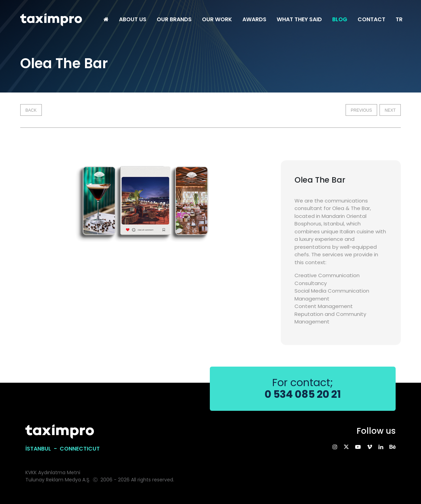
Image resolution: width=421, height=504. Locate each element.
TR (399, 19)
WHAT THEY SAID (299, 19)
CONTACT (371, 19)
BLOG (340, 19)
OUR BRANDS (174, 19)
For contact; (303, 389)
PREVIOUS (361, 110)
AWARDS (254, 19)
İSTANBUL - (43, 449)
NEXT (390, 110)
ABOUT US (133, 19)
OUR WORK (217, 19)
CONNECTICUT (80, 449)
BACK (31, 110)
